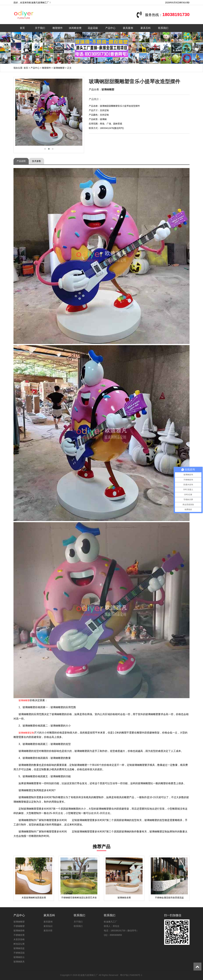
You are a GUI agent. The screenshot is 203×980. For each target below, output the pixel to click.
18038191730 (176, 15)
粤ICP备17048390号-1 (131, 975)
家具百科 (146, 28)
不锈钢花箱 (19, 953)
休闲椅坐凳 (75, 28)
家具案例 (128, 28)
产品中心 (110, 28)
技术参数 (36, 161)
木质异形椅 (19, 939)
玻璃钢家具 (19, 962)
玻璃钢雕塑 (59, 68)
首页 (22, 28)
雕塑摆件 (58, 28)
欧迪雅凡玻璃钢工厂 (88, 975)
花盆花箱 (93, 28)
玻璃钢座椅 (19, 931)
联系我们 (163, 28)
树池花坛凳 (19, 944)
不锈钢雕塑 (19, 926)
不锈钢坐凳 (19, 935)
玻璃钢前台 (19, 957)
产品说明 (21, 161)
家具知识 (48, 926)
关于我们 (40, 28)
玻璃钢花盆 (19, 948)
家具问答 (48, 931)
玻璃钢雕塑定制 (26, 733)
